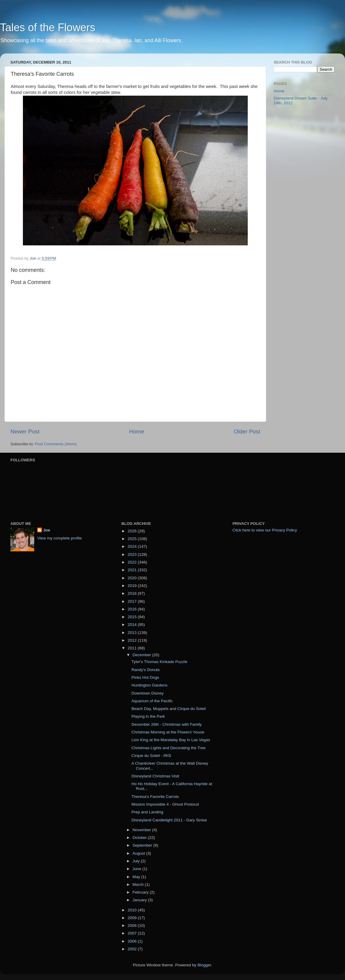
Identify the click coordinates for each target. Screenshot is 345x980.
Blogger (204, 965)
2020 (133, 578)
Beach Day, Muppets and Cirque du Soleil (169, 709)
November (142, 830)
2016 (133, 609)
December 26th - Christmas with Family (167, 724)
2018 (133, 593)
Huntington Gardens (149, 685)
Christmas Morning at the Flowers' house (168, 732)
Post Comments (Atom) (56, 444)
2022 (133, 562)
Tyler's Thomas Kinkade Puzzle (159, 662)
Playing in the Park (148, 716)
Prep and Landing (147, 812)
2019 (133, 586)
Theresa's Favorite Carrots (155, 797)
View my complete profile (59, 538)
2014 (133, 625)
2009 (133, 918)
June (137, 869)
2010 (133, 910)
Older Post (247, 431)
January (140, 900)
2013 (133, 633)
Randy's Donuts (146, 670)
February (141, 892)
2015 (133, 617)
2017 (133, 601)
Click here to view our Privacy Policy (265, 530)
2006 (133, 941)
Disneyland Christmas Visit (155, 776)
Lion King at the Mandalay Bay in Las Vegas (171, 740)
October (140, 838)
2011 (133, 648)
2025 (133, 539)
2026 (133, 531)
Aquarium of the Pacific (152, 701)
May (137, 877)
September (143, 845)
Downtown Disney (148, 693)
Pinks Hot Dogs (145, 677)
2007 (133, 933)
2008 (133, 925)
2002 (133, 949)
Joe (47, 530)
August (139, 853)
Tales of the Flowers (48, 27)
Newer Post (25, 431)
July (137, 861)
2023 (133, 554)
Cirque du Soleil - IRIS (151, 756)
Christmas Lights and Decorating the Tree (168, 748)
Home (137, 431)
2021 (133, 570)
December (142, 655)
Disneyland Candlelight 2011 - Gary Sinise (169, 820)
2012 (133, 640)
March (138, 884)
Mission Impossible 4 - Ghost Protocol (165, 804)
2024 (133, 546)
